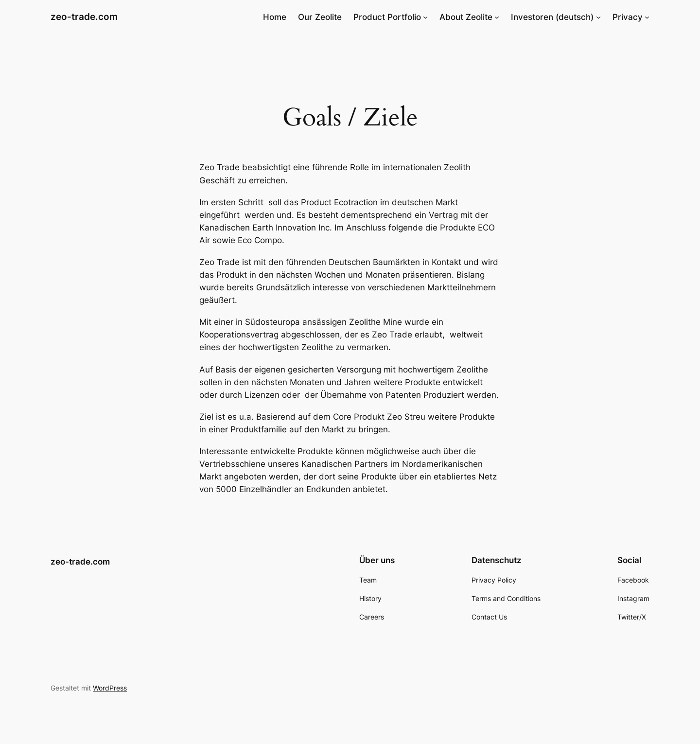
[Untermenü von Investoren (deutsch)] (598, 17)
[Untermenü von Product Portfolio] (425, 17)
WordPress (110, 688)
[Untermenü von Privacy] (647, 17)
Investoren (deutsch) (552, 17)
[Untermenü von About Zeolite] (497, 17)
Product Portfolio (387, 17)
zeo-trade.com (84, 17)
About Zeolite (466, 17)
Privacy (628, 17)
